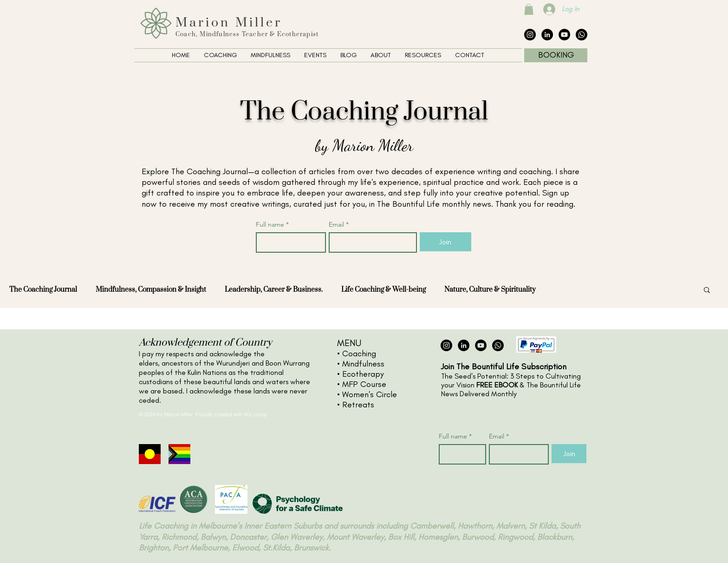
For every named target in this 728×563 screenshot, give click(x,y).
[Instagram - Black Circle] (530, 35)
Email (339, 225)
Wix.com (253, 414)
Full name (272, 225)
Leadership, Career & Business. (274, 290)
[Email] (370, 242)
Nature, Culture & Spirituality (490, 290)
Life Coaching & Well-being (383, 290)
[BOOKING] (556, 55)
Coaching (359, 354)
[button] (529, 9)
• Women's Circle (367, 394)
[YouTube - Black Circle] (564, 35)
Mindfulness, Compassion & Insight (151, 290)
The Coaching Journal (43, 290)
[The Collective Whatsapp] (582, 35)
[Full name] (288, 242)
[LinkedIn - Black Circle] (547, 35)
